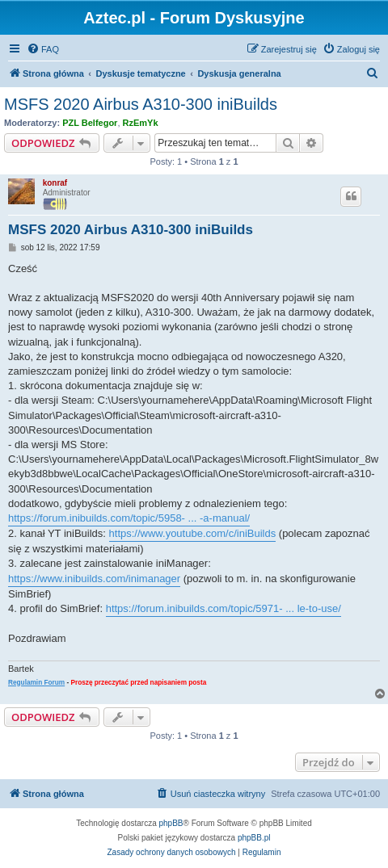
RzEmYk (141, 123)
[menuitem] (43, 49)
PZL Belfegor (90, 123)
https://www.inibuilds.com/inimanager (94, 579)
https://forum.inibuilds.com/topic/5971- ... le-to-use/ (224, 608)
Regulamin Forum (36, 683)
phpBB (171, 823)
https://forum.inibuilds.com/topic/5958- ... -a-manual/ (129, 518)
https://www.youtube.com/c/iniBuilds (193, 533)
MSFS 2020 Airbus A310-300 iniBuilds (141, 104)
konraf (55, 183)
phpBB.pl (254, 838)
